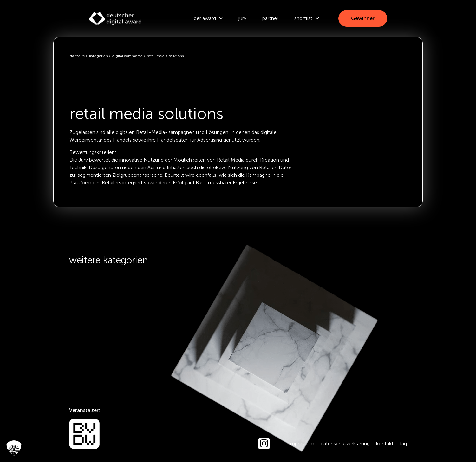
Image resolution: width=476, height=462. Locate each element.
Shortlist (307, 18)
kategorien (98, 56)
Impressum (302, 443)
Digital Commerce (127, 56)
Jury (242, 18)
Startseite (77, 56)
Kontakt (385, 443)
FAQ (403, 443)
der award (208, 18)
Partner (270, 18)
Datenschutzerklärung (345, 443)
